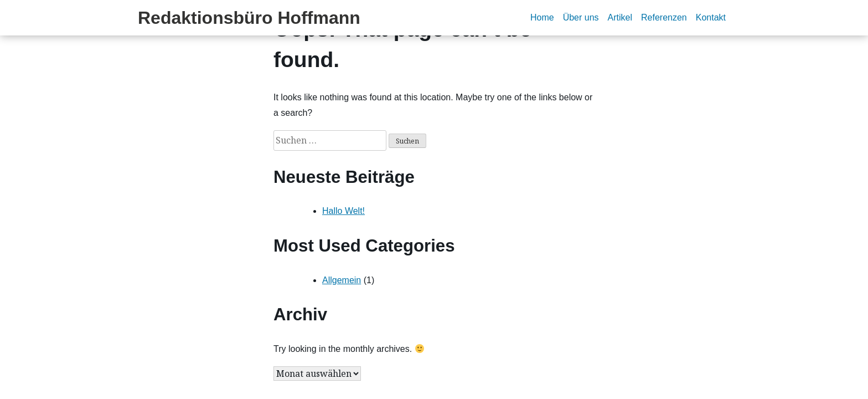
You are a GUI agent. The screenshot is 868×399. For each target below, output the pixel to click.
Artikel (620, 17)
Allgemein (342, 280)
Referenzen (664, 17)
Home (542, 17)
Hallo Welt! (343, 211)
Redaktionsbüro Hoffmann (249, 18)
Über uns (581, 17)
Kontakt (711, 17)
